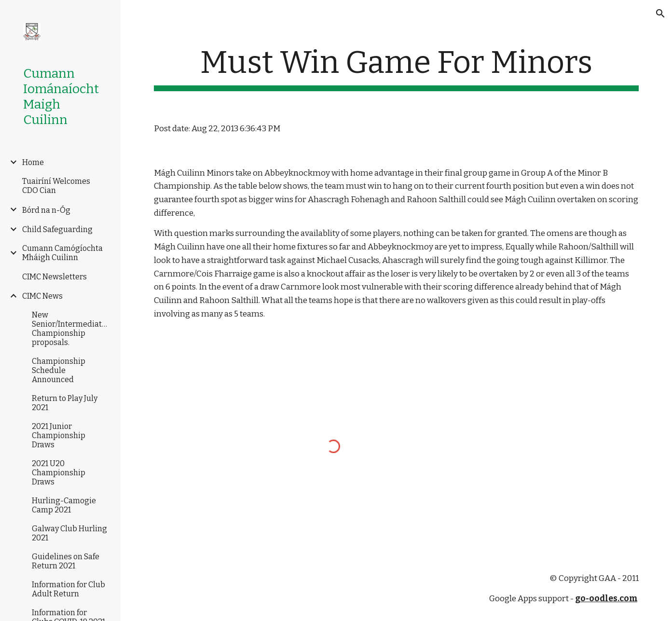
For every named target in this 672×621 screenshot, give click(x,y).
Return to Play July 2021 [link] (65, 403)
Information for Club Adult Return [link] (69, 589)
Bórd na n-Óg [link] (46, 210)
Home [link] (33, 162)
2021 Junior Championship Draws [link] (59, 435)
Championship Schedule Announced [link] (59, 370)
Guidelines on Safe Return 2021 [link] (66, 561)
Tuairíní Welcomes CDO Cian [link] (56, 186)
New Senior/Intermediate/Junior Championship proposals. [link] (71, 329)
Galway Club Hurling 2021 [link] (69, 533)
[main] (396, 68)
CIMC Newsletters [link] (55, 277)
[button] (660, 14)
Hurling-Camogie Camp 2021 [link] (64, 505)
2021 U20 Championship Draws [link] (59, 473)
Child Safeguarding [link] (57, 229)
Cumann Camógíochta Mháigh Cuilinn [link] (62, 253)
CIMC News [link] (42, 296)
